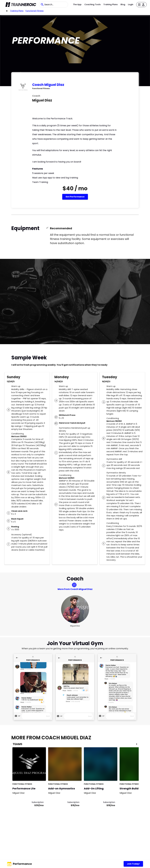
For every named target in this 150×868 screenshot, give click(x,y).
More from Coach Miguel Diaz (75, 589)
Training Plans (111, 4)
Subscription (38, 802)
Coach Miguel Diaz (48, 85)
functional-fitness (35, 11)
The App (77, 4)
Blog (123, 4)
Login (131, 4)
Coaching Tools (93, 4)
